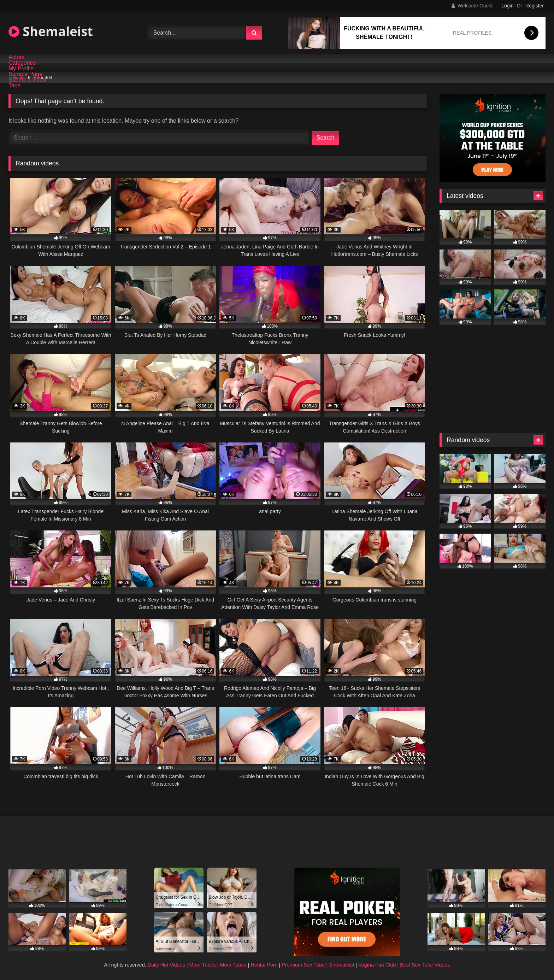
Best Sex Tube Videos (425, 965)
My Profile (21, 69)
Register (535, 6)
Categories (22, 63)
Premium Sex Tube (303, 965)
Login (507, 6)
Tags (14, 86)
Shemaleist (51, 31)
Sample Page (25, 74)
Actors (16, 57)
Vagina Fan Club (377, 965)
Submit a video (27, 80)
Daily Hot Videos (166, 965)
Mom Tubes (203, 965)
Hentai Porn (264, 965)
